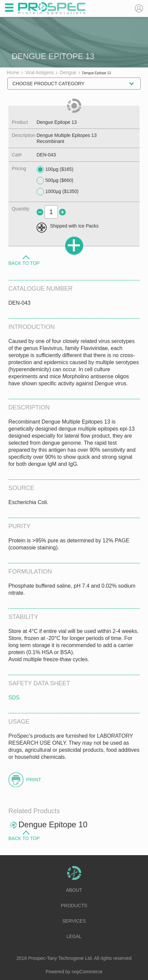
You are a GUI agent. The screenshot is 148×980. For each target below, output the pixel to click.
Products (74, 905)
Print (34, 779)
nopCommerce (87, 972)
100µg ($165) (55, 169)
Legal (74, 936)
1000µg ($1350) (58, 192)
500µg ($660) (55, 181)
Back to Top (24, 263)
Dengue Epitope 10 (53, 824)
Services (74, 921)
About (74, 890)
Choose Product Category (48, 84)
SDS (14, 698)
